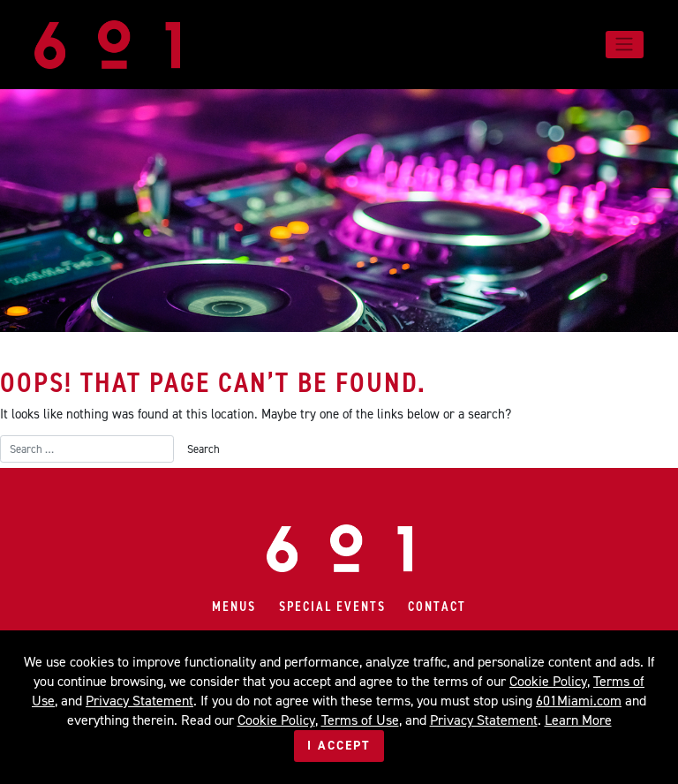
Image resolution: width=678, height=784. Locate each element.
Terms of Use (360, 720)
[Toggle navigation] (625, 44)
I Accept (339, 746)
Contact (437, 607)
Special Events (332, 607)
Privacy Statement (139, 701)
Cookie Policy (548, 681)
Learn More (578, 720)
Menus (234, 607)
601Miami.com (579, 701)
